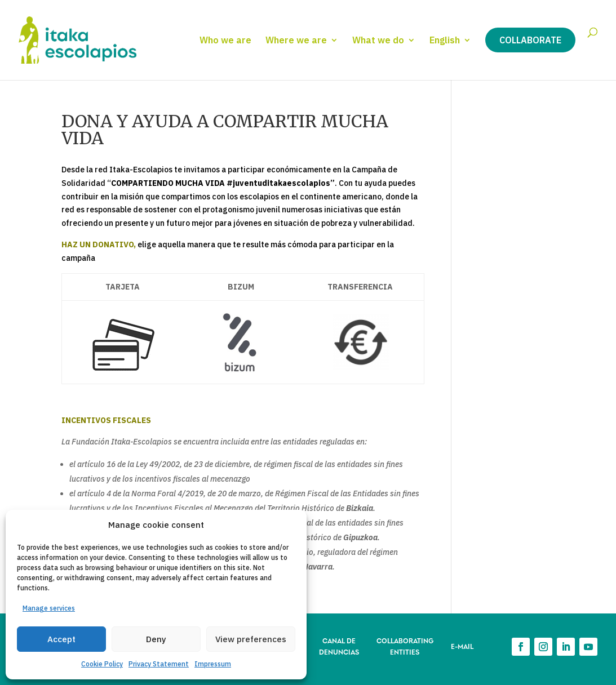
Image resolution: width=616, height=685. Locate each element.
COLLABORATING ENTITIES (405, 646)
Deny (156, 639)
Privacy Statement (159, 664)
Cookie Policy (102, 664)
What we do (378, 41)
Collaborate (530, 40)
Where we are (296, 41)
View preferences (251, 639)
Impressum (213, 664)
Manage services (49, 608)
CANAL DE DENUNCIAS (339, 646)
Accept (61, 639)
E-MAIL (462, 646)
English (445, 41)
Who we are (225, 41)
